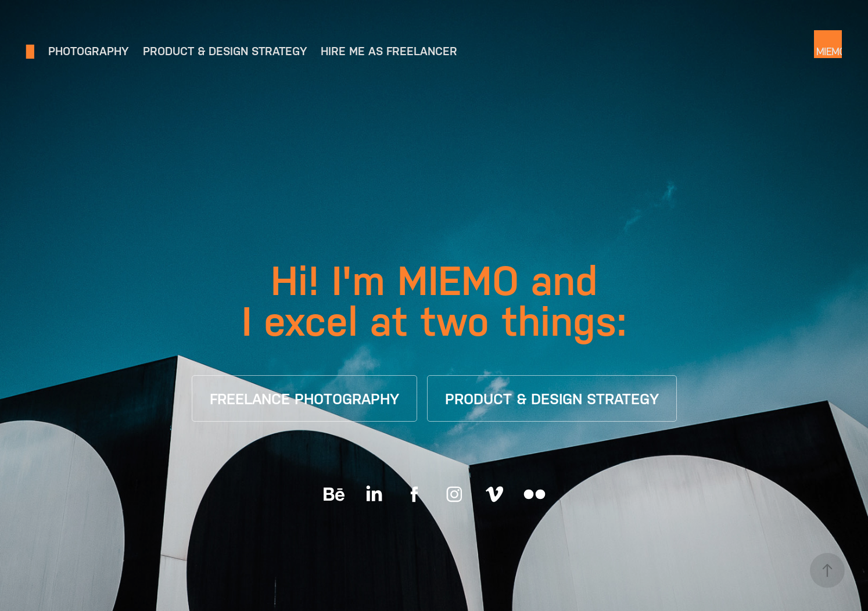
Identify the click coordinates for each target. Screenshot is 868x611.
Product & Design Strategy (225, 51)
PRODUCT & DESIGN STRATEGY (552, 399)
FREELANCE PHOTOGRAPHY (304, 399)
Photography (88, 51)
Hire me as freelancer (389, 51)
